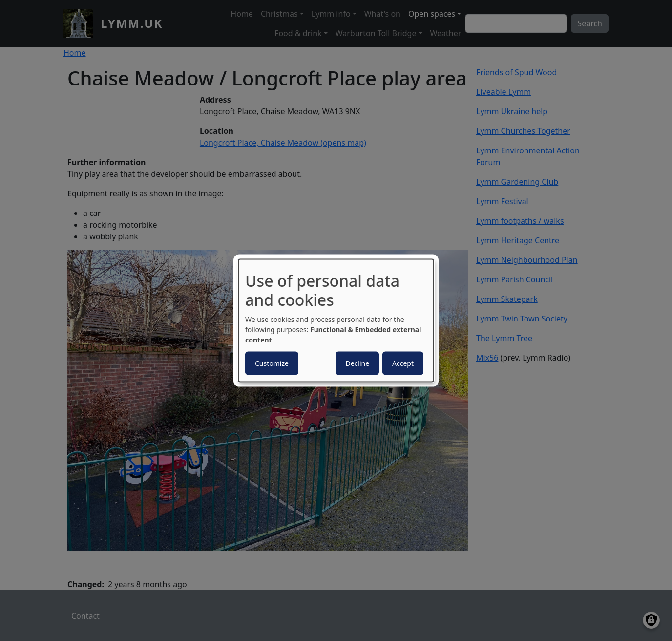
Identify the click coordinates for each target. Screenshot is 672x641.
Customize (272, 363)
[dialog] (336, 321)
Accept (403, 363)
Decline (357, 363)
